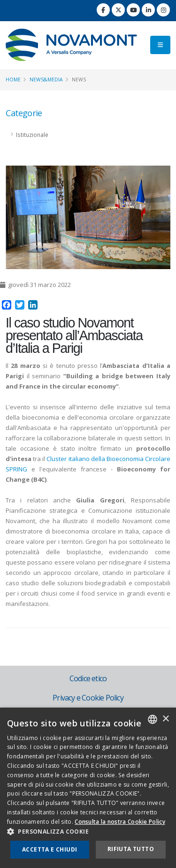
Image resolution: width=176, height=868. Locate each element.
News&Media (46, 80)
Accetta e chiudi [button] (50, 849)
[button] (88, 832)
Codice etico (88, 678)
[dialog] (88, 788)
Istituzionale (32, 135)
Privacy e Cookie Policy (88, 698)
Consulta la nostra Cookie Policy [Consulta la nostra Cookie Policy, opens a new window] (120, 822)
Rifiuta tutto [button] (131, 849)
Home (13, 80)
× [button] (165, 719)
